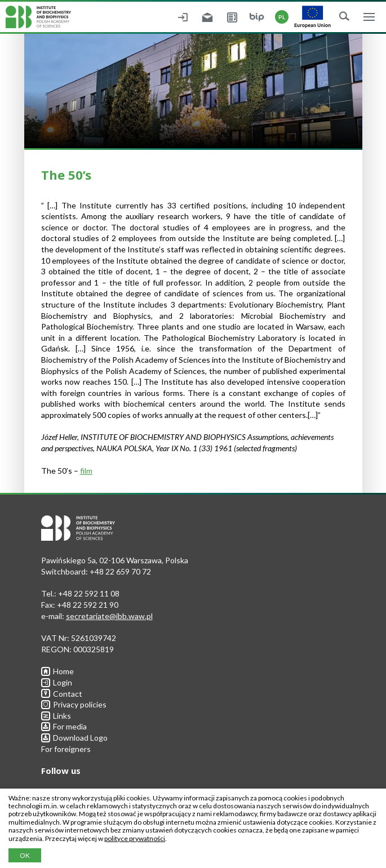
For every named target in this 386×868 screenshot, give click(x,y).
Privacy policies (74, 704)
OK (25, 855)
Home (57, 671)
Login (57, 682)
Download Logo (74, 738)
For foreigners (66, 749)
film (86, 471)
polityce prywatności (135, 838)
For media (64, 726)
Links (56, 716)
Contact (62, 694)
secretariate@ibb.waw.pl (109, 616)
